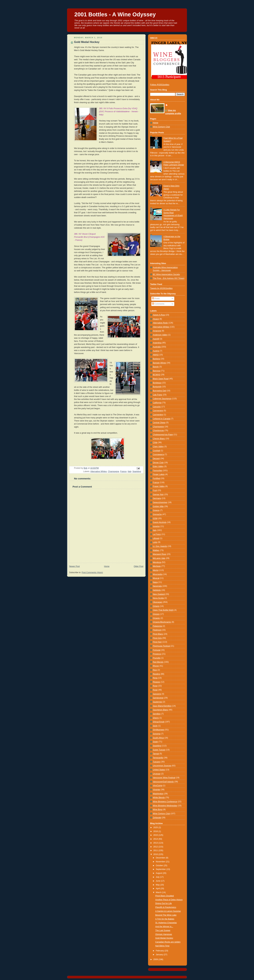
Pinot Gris (157, 638)
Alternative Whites (99, 471)
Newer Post (74, 566)
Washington (158, 794)
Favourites (158, 470)
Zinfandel (157, 818)
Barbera (156, 359)
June (158, 881)
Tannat (156, 754)
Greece (156, 510)
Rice (155, 670)
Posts (156, 299)
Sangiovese (158, 698)
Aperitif (156, 339)
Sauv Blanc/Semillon (162, 706)
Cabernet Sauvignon (162, 399)
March (159, 892)
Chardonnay (158, 431)
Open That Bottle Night (163, 610)
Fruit (155, 490)
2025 (156, 827)
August (159, 873)
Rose (155, 686)
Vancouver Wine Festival (164, 778)
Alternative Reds (160, 323)
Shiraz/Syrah (159, 722)
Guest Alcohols (160, 522)
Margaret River (159, 554)
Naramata (157, 586)
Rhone (156, 666)
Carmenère (158, 415)
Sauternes (157, 702)
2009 (156, 959)
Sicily (155, 726)
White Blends (159, 798)
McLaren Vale (159, 558)
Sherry (156, 718)
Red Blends (158, 662)
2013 (156, 843)
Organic (156, 618)
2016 (156, 831)
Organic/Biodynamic (162, 622)
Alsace (156, 319)
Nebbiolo (157, 590)
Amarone (157, 331)
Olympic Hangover (164, 934)
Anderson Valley (160, 335)
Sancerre (157, 694)
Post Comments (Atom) (92, 572)
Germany (157, 498)
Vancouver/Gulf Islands (163, 782)
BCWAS (156, 375)
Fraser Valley (159, 486)
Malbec (156, 550)
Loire (155, 542)
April (158, 889)
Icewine (156, 526)
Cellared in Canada (162, 419)
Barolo (156, 367)
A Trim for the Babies (165, 919)
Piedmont (157, 630)
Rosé (155, 690)
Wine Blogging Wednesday (165, 806)
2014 (156, 839)
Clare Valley (158, 447)
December (161, 858)
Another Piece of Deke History (169, 900)
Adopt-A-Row (159, 315)
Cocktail (156, 451)
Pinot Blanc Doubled (165, 896)
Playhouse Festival (161, 646)
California (157, 403)
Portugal (157, 650)
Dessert (156, 459)
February (160, 951)
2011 (156, 850)
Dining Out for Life (164, 903)
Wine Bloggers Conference (165, 802)
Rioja (155, 678)
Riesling (156, 674)
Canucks (157, 407)
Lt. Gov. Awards (160, 546)
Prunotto (157, 658)
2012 (156, 847)
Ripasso (156, 682)
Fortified (156, 478)
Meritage (157, 566)
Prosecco (157, 654)
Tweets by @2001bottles (161, 288)
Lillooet (156, 538)
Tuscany (157, 762)
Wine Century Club (161, 127)
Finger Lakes (159, 474)
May (158, 885)
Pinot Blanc (158, 634)
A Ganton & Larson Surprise (168, 911)
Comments (158, 304)
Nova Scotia (158, 598)
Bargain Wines (159, 363)
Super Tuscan (159, 750)
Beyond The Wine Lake (166, 915)
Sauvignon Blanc (160, 710)
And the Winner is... (164, 927)
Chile (155, 442)
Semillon (157, 714)
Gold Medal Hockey (164, 938)
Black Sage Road (161, 379)
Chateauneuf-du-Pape (163, 435)
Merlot (156, 570)
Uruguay (157, 774)
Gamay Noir (158, 494)
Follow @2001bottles (160, 85)
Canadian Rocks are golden (168, 942)
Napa (155, 582)
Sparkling (137, 471)
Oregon (156, 614)
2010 (156, 854)
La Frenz (157, 534)
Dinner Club (158, 463)
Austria (156, 351)
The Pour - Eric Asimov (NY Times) (169, 278)
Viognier (156, 790)
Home (107, 566)
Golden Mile (158, 506)
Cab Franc (158, 395)
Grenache (157, 514)
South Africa (158, 738)
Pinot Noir (157, 642)
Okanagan (157, 602)
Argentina (157, 343)
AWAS (156, 355)
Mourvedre (158, 574)
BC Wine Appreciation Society (166, 274)
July (158, 877)
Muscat (156, 578)
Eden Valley (158, 466)
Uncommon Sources (162, 766)
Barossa (156, 371)
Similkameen (159, 730)
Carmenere (158, 411)
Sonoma (157, 734)
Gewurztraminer (160, 502)
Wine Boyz (158, 810)
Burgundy (157, 387)
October (160, 866)
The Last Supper (163, 930)
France (123, 471)
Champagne (113, 471)
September (161, 869)
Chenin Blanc (159, 439)
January (160, 955)
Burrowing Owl (159, 391)
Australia (157, 347)
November (161, 862)
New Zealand (159, 594)
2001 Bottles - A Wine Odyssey (115, 14)
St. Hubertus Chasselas (166, 923)
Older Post (139, 566)
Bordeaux (157, 383)
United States (159, 770)
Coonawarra (158, 454)
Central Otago (159, 423)
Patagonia (157, 626)
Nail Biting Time (162, 946)
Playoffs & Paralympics (166, 907)
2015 (156, 835)
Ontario (156, 606)
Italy (129, 471)
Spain (155, 742)
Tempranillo (158, 758)
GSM (155, 518)
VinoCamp (158, 786)
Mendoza (157, 562)
